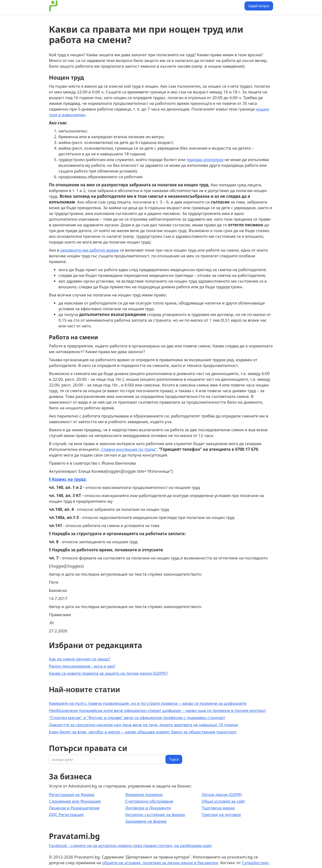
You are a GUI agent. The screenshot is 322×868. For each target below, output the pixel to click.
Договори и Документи (148, 808)
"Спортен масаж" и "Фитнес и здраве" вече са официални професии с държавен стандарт (137, 718)
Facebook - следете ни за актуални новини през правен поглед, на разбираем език (130, 845)
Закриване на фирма (146, 821)
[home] (53, 6)
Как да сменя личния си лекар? (80, 659)
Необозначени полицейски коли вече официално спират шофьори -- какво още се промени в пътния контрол (157, 710)
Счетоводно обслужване (149, 801)
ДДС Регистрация (66, 815)
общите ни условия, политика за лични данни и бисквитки (160, 863)
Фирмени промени (144, 794)
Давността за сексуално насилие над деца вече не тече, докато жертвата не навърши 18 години (143, 725)
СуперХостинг (255, 863)
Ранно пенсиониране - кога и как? (82, 666)
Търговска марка (218, 808)
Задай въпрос (259, 6)
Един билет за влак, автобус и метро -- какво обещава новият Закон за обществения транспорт (143, 732)
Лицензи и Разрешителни (74, 808)
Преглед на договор (221, 815)
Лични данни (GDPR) (222, 794)
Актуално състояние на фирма (155, 815)
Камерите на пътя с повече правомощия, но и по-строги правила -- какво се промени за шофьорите (148, 703)
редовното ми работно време (90, 250)
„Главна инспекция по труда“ (128, 449)
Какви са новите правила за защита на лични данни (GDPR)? (108, 673)
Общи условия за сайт (223, 801)
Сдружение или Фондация (75, 801)
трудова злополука (205, 160)
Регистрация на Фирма (72, 794)
